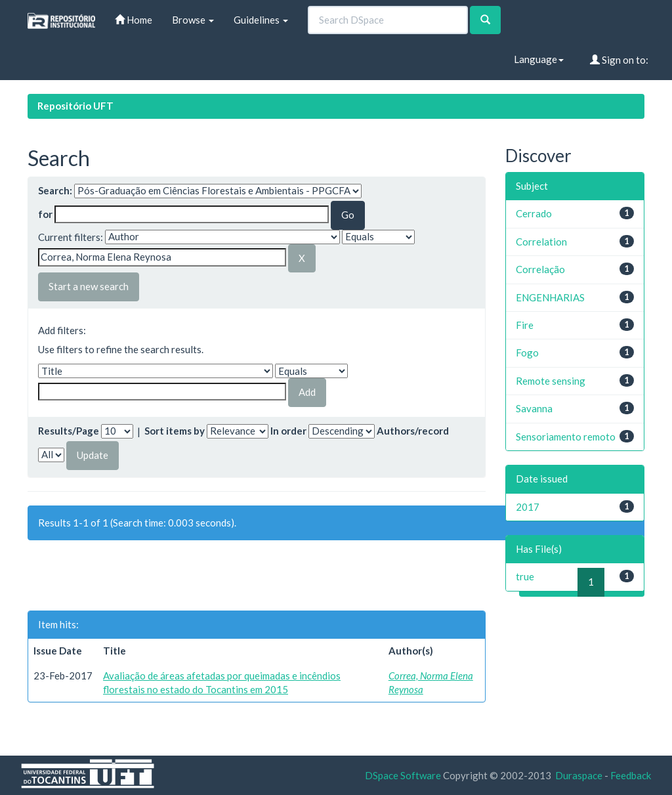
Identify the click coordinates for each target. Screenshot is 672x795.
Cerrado (534, 213)
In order (288, 431)
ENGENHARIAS (550, 297)
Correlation (541, 242)
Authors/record (413, 431)
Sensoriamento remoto (566, 437)
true (525, 576)
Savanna (534, 408)
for (45, 214)
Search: (55, 190)
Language (539, 59)
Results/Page (69, 431)
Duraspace (579, 775)
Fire (525, 325)
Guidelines (261, 20)
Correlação (540, 269)
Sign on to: (619, 60)
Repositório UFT (75, 106)
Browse (193, 20)
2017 (528, 507)
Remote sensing (551, 381)
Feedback (631, 775)
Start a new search (89, 286)
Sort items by (175, 431)
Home (134, 20)
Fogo (527, 353)
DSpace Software (403, 775)
